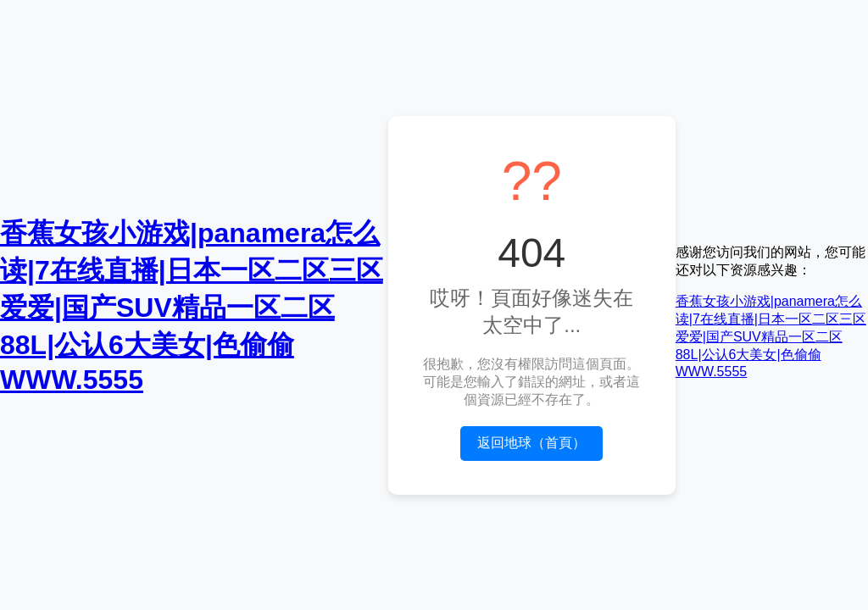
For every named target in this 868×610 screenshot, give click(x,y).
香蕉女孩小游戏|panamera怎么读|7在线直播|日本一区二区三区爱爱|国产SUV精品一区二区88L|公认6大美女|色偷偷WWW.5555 (192, 306)
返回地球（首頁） (531, 443)
